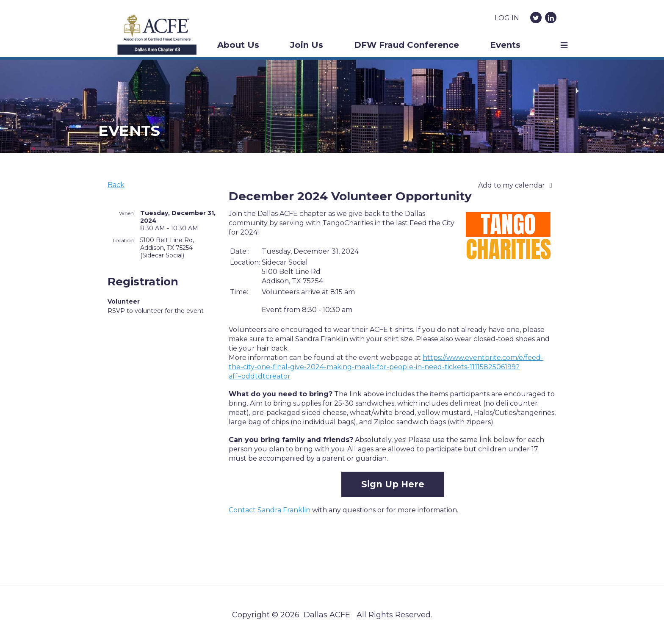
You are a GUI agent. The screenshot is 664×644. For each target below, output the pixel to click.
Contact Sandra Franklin (270, 510)
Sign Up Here (393, 484)
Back (116, 185)
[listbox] (517, 185)
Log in (507, 18)
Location (123, 240)
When (126, 213)
